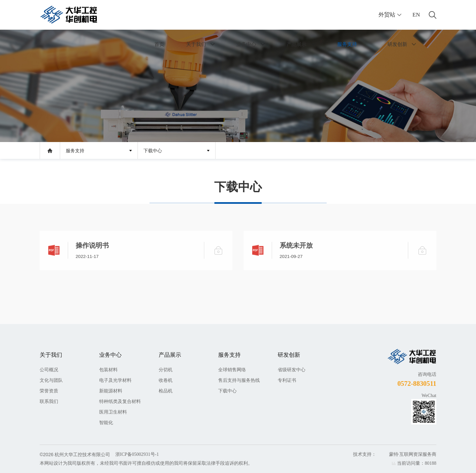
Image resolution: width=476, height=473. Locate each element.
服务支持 (347, 44)
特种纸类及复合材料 (120, 401)
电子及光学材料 (115, 380)
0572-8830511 (417, 383)
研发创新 (397, 44)
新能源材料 (111, 391)
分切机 (166, 370)
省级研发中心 (292, 370)
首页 (159, 44)
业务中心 (246, 44)
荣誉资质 (49, 391)
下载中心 (153, 151)
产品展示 (297, 44)
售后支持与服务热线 (239, 380)
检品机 (166, 391)
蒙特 (394, 454)
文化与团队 (51, 380)
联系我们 (49, 401)
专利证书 (287, 380)
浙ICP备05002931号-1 (137, 454)
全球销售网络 (232, 370)
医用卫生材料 (113, 412)
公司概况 (49, 370)
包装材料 (108, 370)
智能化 (106, 423)
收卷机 (166, 380)
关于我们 (196, 44)
